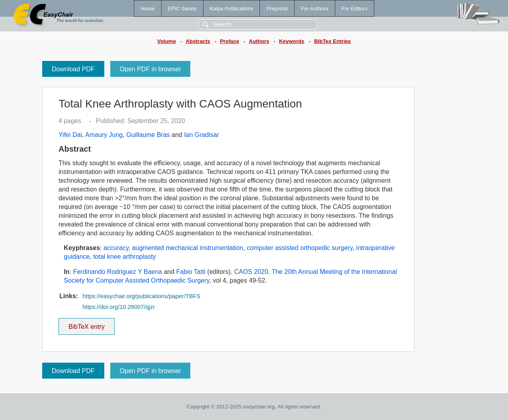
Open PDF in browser (150, 69)
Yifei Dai (70, 135)
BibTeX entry (86, 324)
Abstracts (198, 41)
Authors (259, 41)
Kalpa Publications (232, 9)
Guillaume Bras (148, 135)
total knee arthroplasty (124, 257)
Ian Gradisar (201, 135)
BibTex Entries (332, 41)
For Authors (315, 9)
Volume (167, 41)
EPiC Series (182, 9)
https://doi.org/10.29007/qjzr (119, 307)
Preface (229, 41)
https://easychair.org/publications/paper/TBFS (141, 296)
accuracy (116, 248)
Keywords (292, 41)
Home (148, 9)
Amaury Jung (104, 135)
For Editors (355, 9)
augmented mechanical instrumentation (188, 248)
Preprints (277, 9)
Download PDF (73, 69)
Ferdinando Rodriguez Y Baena (117, 272)
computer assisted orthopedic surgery (300, 248)
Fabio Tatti (191, 272)
